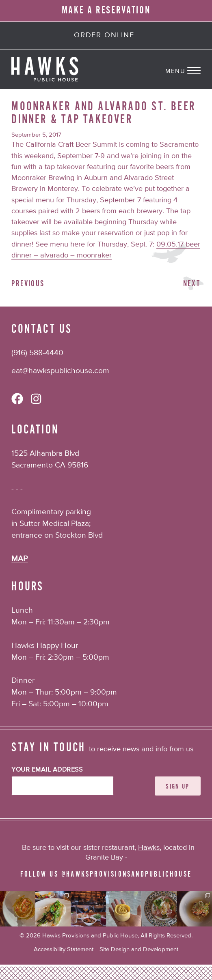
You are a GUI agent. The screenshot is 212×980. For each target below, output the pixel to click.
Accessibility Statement (64, 949)
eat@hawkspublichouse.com (60, 371)
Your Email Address (47, 770)
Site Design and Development (139, 949)
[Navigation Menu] (189, 69)
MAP (19, 559)
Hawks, (150, 848)
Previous (28, 284)
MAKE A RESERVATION (106, 10)
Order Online (104, 35)
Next (192, 284)
